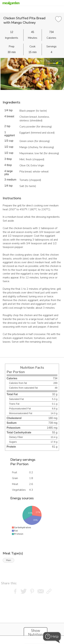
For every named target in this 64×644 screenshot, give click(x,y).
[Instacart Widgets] (32, 616)
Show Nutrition (36, 633)
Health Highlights (54, 61)
